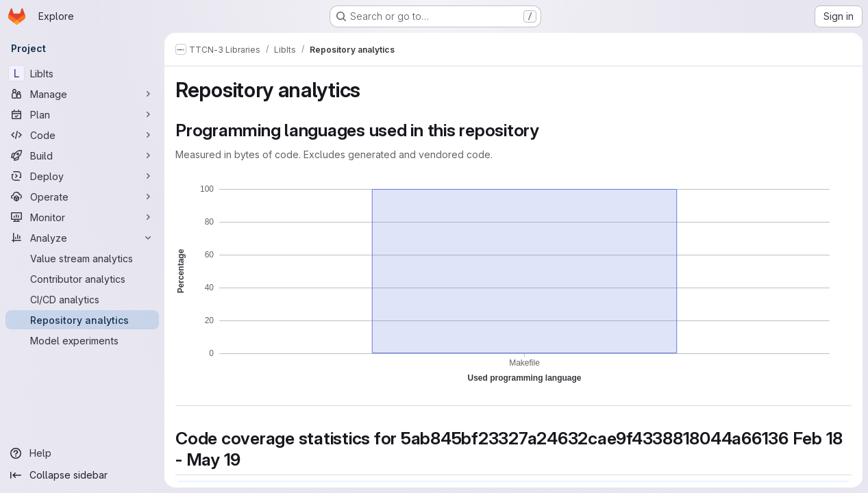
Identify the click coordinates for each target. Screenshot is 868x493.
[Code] (82, 135)
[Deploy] (82, 176)
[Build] (82, 155)
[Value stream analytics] (82, 258)
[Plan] (82, 114)
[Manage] (82, 94)
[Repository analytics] (82, 320)
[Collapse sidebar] (82, 475)
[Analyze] (82, 238)
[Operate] (82, 197)
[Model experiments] (82, 340)
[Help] (82, 453)
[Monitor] (82, 217)
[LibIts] (82, 73)
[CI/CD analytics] (82, 299)
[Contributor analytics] (82, 279)
